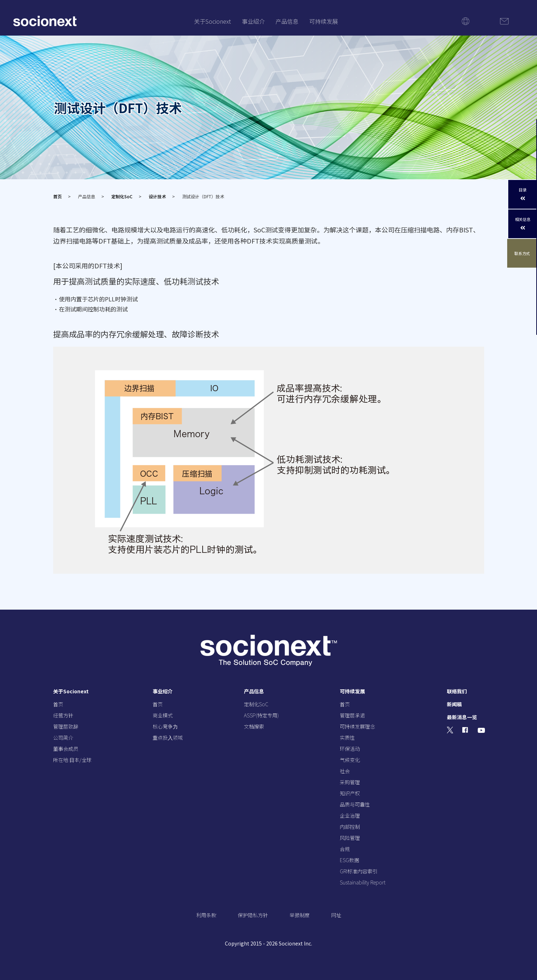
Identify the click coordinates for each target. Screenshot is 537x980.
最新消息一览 (462, 717)
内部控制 (350, 827)
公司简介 (63, 738)
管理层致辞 (66, 726)
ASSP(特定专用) (261, 715)
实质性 (347, 738)
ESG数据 (349, 860)
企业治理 (350, 815)
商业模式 (163, 715)
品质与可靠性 (355, 804)
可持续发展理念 (357, 726)
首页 (57, 196)
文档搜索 (254, 726)
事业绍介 (253, 21)
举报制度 (300, 915)
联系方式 (523, 253)
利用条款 (206, 915)
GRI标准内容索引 (359, 871)
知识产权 (350, 793)
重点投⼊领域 (168, 738)
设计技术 (157, 196)
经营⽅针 (63, 715)
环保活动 (350, 749)
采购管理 (350, 782)
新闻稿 (454, 704)
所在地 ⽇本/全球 (72, 760)
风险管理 (350, 838)
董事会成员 (66, 749)
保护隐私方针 (253, 915)
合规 (345, 849)
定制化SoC (122, 196)
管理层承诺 (352, 715)
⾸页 (58, 704)
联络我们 (457, 691)
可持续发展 (324, 21)
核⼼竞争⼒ (165, 726)
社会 (345, 771)
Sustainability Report (363, 882)
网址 (336, 915)
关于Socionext (212, 21)
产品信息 (287, 21)
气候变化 (350, 760)
